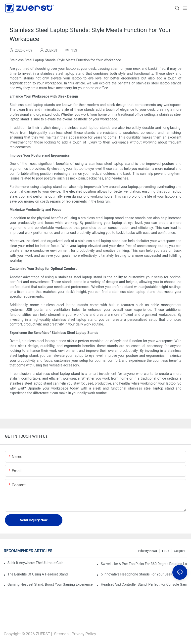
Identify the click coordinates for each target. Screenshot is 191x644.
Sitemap (61, 634)
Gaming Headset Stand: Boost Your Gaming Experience (50, 584)
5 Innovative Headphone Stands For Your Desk (136, 574)
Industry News (147, 551)
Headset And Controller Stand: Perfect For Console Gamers (144, 584)
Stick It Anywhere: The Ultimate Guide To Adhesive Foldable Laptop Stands (35, 563)
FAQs (166, 551)
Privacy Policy (84, 634)
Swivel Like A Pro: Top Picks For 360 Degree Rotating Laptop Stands (144, 564)
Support (180, 551)
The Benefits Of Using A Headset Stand (38, 574)
